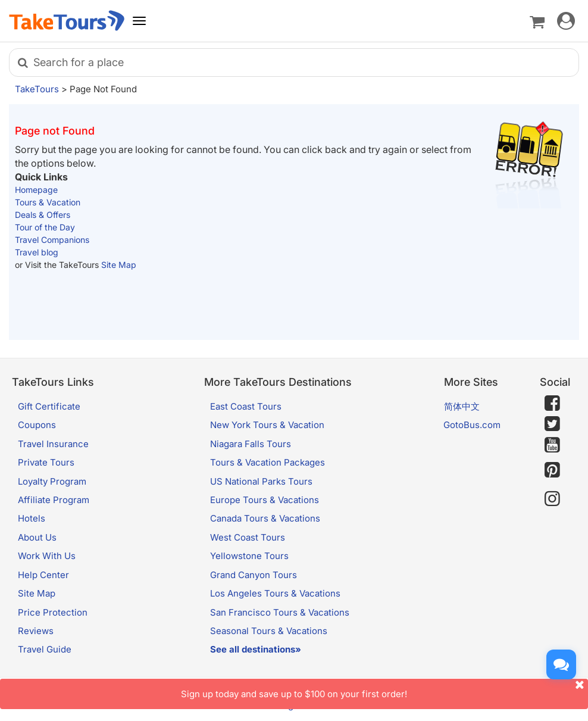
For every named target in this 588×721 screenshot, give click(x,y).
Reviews (36, 631)
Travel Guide (45, 649)
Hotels (32, 518)
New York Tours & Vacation (267, 425)
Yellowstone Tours (249, 556)
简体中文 (462, 406)
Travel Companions (52, 240)
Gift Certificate (49, 406)
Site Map (119, 265)
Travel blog (37, 252)
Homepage (36, 190)
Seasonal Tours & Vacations (269, 631)
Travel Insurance (53, 444)
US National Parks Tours (261, 481)
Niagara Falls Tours (251, 444)
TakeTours (37, 89)
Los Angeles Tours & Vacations (275, 593)
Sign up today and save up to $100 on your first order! (384, 689)
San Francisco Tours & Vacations (280, 612)
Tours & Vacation (48, 202)
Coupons (37, 425)
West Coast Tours (248, 537)
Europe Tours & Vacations (265, 500)
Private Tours (46, 462)
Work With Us (47, 556)
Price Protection (53, 612)
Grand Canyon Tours (254, 575)
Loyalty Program (52, 481)
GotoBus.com (472, 425)
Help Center (43, 575)
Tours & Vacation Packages (268, 462)
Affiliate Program (54, 500)
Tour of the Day (45, 227)
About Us (37, 537)
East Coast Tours (246, 406)
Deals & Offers (43, 215)
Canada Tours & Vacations (265, 518)
